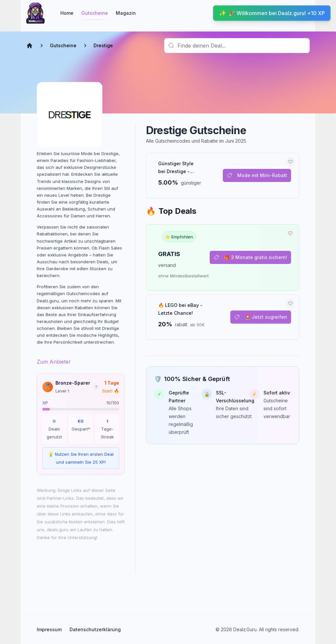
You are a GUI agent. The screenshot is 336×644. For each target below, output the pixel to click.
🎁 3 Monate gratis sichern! (250, 257)
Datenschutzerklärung (95, 629)
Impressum (49, 629)
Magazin (126, 13)
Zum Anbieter (54, 362)
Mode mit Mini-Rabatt (257, 175)
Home (67, 13)
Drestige (103, 45)
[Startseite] (35, 13)
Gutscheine (95, 15)
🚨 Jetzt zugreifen (261, 317)
